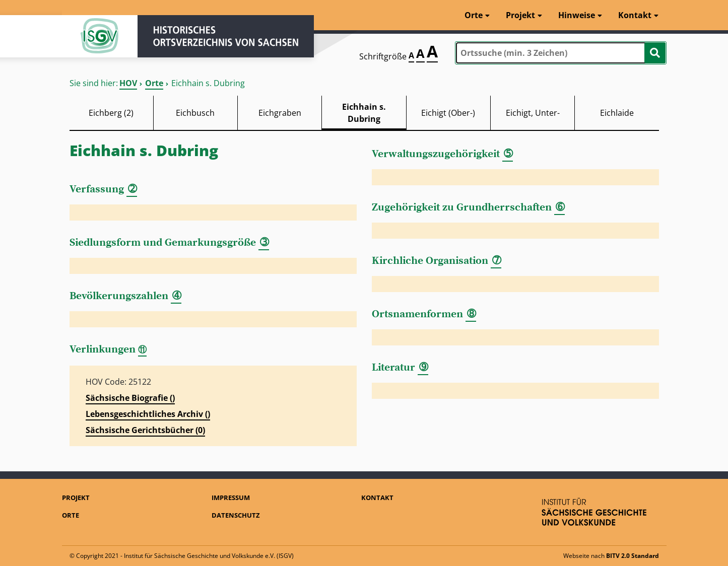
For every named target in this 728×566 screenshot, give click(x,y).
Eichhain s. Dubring (364, 113)
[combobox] (561, 53)
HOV (128, 83)
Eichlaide (617, 113)
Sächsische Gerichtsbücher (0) (145, 430)
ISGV (100, 36)
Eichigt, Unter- (533, 113)
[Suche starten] (655, 53)
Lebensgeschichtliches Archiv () (148, 414)
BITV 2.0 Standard (633, 556)
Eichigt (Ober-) (448, 113)
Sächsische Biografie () (130, 398)
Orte (154, 83)
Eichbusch (195, 113)
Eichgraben (280, 113)
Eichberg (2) (111, 113)
